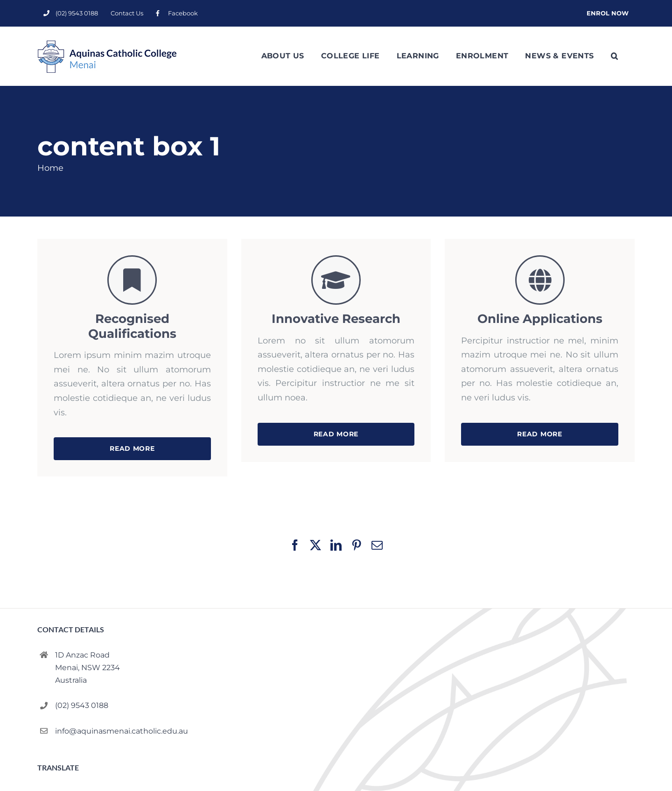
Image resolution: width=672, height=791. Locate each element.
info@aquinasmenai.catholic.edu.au (122, 731)
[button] (614, 56)
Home (50, 168)
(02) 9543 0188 (82, 705)
